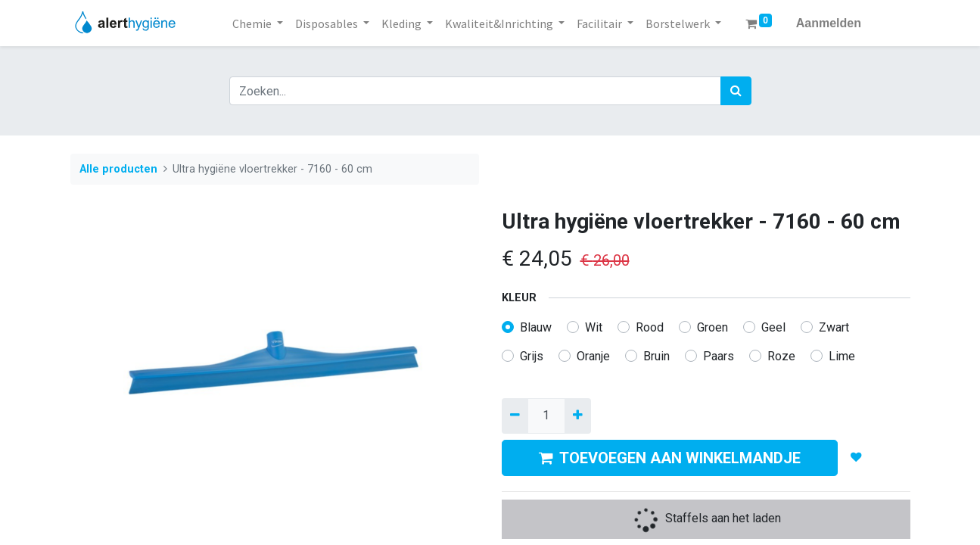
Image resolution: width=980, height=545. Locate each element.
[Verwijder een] (515, 416)
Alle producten (118, 169)
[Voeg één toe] (578, 416)
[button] (856, 457)
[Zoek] (736, 91)
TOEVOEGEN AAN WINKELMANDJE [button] (670, 458)
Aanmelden (829, 23)
